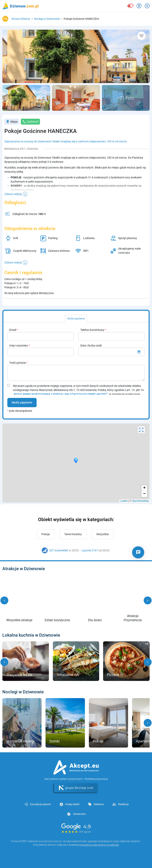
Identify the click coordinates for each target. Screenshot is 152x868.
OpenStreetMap (140, 501)
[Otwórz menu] (147, 6)
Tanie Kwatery (73, 534)
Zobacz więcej (13, 194)
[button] (4, 600)
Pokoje (46, 534)
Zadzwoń (30, 122)
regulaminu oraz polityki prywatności (100, 845)
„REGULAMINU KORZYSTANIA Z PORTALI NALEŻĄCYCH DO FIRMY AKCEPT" (60, 394)
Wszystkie (103, 534)
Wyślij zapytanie (22, 402)
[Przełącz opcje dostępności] (139, 6)
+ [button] (144, 488)
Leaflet (124, 501)
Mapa (12, 122)
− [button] (144, 494)
